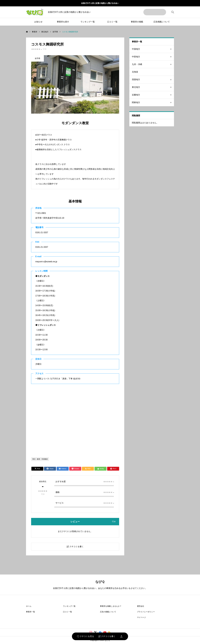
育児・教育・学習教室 (40, 459)
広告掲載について (162, 22)
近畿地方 (153, 95)
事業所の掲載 (137, 22)
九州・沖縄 (153, 64)
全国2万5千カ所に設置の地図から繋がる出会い (100, 3)
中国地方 (153, 49)
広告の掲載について (108, 612)
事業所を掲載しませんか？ (111, 606)
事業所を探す (63, 22)
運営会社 (141, 606)
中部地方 (153, 57)
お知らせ (38, 22)
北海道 (135, 72)
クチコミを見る (86, 636)
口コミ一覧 (112, 22)
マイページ (141, 617)
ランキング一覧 (88, 22)
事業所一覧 (30, 612)
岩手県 (37, 58)
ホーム (29, 606)
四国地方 (153, 80)
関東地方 (153, 103)
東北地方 (153, 87)
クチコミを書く (107, 636)
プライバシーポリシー (146, 612)
